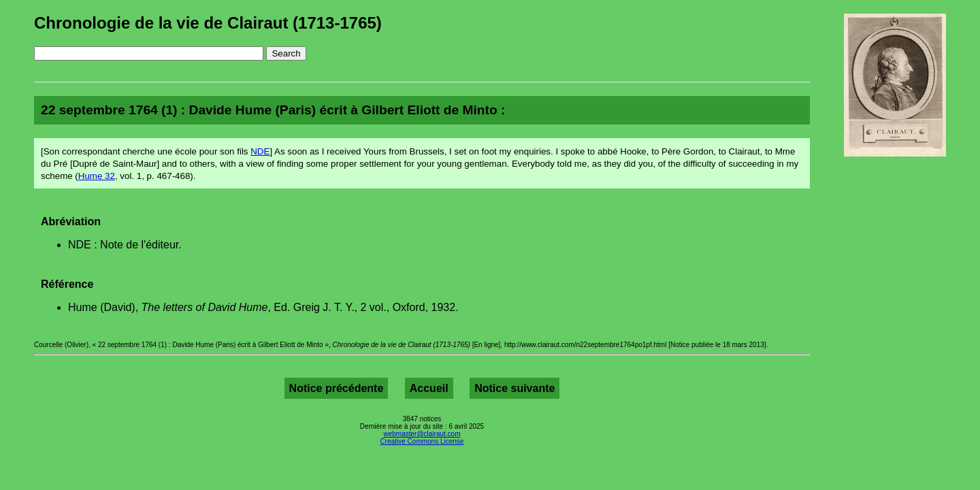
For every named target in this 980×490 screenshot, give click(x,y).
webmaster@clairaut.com (422, 434)
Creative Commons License (422, 441)
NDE (260, 151)
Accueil (429, 388)
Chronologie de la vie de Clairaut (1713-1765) (208, 23)
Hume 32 (97, 176)
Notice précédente (337, 388)
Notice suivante (514, 388)
